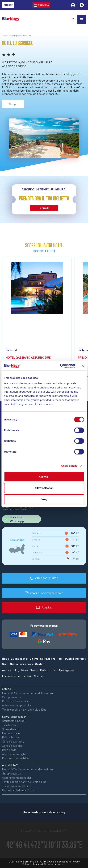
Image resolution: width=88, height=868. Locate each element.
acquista (41, 5)
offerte (8, 5)
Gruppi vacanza (12, 697)
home (5, 36)
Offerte (34, 659)
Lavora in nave (11, 733)
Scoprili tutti (44, 251)
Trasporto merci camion (17, 786)
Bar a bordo (9, 750)
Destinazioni (47, 659)
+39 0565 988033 (14, 66)
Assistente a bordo (13, 721)
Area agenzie (67, 670)
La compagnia (19, 659)
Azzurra (7, 670)
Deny (44, 499)
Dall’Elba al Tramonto (15, 701)
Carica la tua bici (12, 746)
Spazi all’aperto (11, 729)
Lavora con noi (11, 676)
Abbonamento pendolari (17, 705)
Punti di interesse (76, 659)
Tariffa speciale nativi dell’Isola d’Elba (24, 710)
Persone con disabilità (15, 758)
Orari (5, 664)
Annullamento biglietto (16, 754)
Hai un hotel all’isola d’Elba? (19, 790)
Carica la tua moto (13, 742)
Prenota (44, 208)
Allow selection (44, 488)
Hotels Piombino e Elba (21, 36)
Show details (69, 466)
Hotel (60, 659)
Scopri (13, 104)
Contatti (40, 664)
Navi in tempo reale (21, 664)
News (25, 670)
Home (5, 659)
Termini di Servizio (43, 864)
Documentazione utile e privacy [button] (44, 812)
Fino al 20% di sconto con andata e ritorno (28, 693)
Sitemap (39, 676)
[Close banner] (83, 366)
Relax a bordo (10, 737)
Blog (16, 670)
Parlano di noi (48, 670)
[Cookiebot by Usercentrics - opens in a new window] (60, 366)
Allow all (44, 477)
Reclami (27, 676)
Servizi (34, 670)
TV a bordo (9, 725)
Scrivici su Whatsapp (13, 519)
